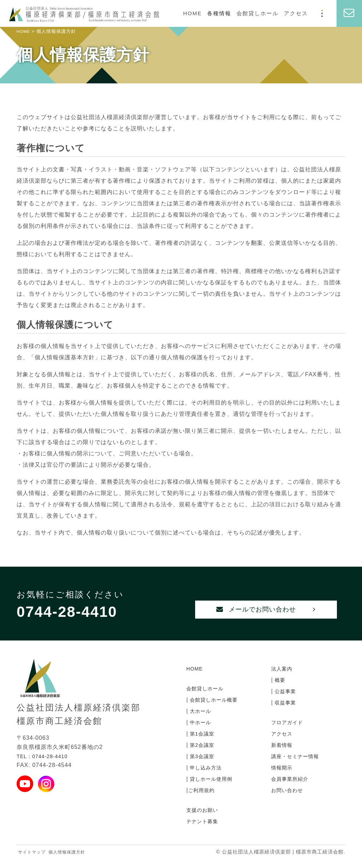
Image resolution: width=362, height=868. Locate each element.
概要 (280, 688)
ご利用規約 (203, 798)
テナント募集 (204, 829)
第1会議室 (203, 741)
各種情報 (219, 13)
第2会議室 (203, 753)
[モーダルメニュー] (322, 13)
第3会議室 (203, 764)
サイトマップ (34, 860)
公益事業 (286, 699)
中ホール (201, 730)
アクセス (296, 13)
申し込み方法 (207, 775)
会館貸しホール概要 (216, 707)
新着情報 (283, 753)
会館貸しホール (258, 13)
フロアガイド (289, 730)
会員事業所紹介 (292, 787)
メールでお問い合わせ (266, 615)
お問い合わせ (289, 798)
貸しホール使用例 (213, 787)
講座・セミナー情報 (298, 764)
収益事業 (286, 710)
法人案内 (283, 676)
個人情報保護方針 (74, 860)
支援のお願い (204, 818)
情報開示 (283, 775)
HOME (192, 13)
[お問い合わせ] (349, 13)
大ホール (201, 719)
